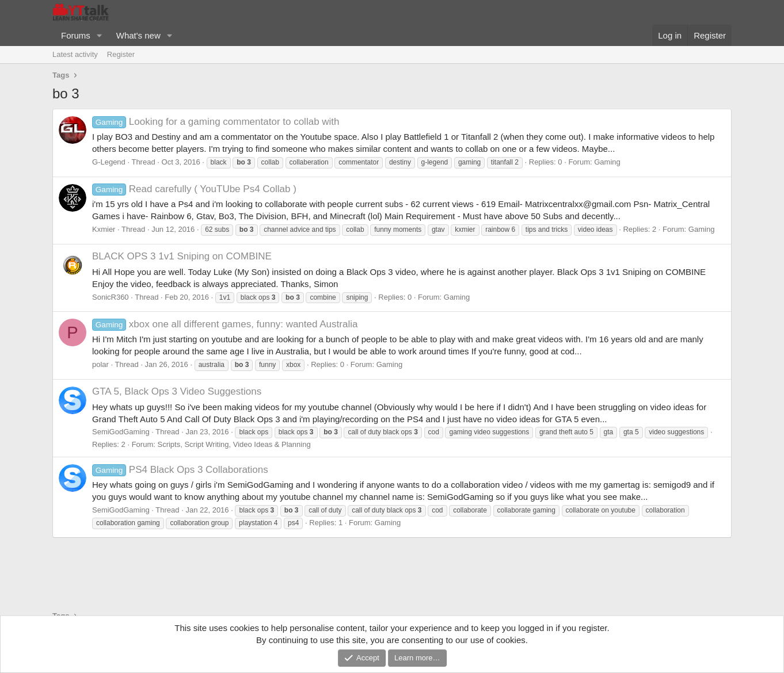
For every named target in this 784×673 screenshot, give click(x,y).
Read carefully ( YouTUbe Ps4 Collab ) (194, 189)
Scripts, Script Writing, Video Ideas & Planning (234, 444)
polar (100, 364)
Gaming (607, 162)
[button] (100, 35)
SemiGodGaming (121, 432)
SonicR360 (111, 297)
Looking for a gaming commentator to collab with (216, 122)
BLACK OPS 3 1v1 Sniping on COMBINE (182, 256)
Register (121, 54)
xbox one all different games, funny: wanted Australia (225, 324)
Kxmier (104, 229)
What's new (138, 35)
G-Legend (109, 162)
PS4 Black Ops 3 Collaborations (180, 470)
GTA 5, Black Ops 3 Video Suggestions (177, 391)
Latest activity (75, 54)
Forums (76, 35)
